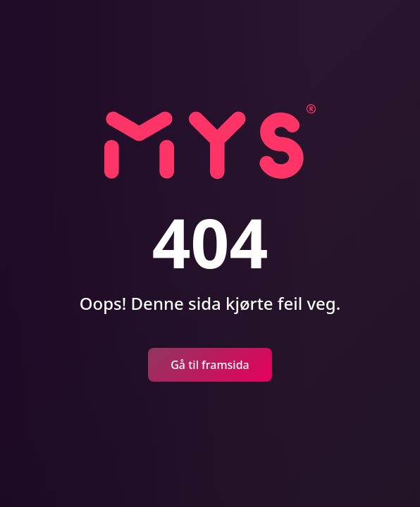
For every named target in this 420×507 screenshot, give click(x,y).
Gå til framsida (210, 365)
